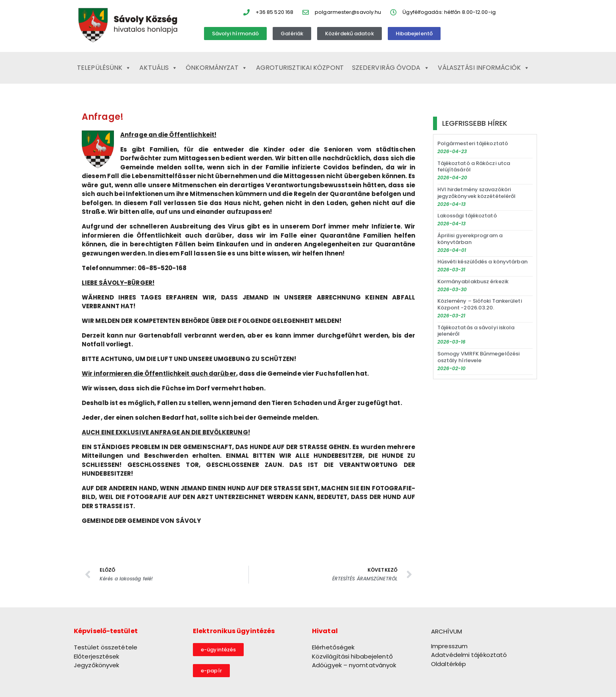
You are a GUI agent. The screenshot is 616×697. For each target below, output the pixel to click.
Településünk (104, 68)
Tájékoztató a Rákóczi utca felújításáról (474, 167)
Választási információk (484, 68)
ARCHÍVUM (447, 631)
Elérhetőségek (333, 647)
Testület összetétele (106, 647)
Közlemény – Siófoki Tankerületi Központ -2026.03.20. (480, 304)
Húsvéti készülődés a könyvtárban (482, 262)
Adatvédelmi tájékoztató (469, 655)
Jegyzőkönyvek (96, 665)
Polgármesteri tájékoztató (473, 143)
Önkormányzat (217, 68)
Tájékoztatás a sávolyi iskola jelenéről (476, 331)
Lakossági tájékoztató (467, 216)
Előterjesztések (97, 656)
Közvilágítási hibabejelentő (352, 656)
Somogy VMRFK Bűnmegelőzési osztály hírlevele (479, 357)
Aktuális (158, 68)
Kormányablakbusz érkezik (473, 281)
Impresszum (449, 646)
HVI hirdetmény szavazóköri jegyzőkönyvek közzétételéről (477, 193)
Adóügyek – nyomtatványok (354, 665)
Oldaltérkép (449, 664)
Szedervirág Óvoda (391, 68)
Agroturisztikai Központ (300, 68)
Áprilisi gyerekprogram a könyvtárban (470, 239)
